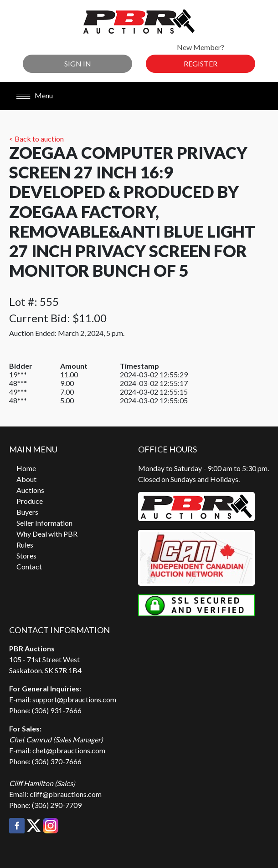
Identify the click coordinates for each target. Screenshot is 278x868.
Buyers (27, 512)
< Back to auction (36, 139)
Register (201, 63)
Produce (30, 501)
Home (26, 468)
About (26, 479)
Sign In (78, 63)
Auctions (30, 490)
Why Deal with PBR (47, 534)
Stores (26, 556)
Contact (29, 566)
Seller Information (44, 523)
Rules (25, 545)
